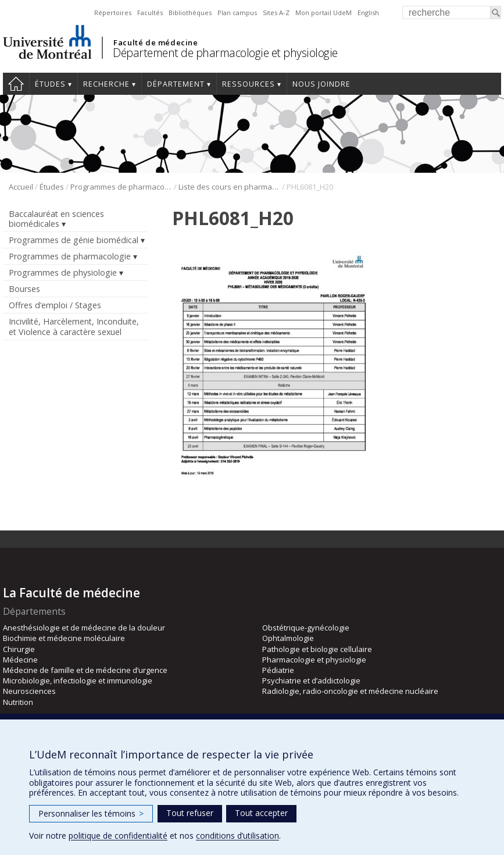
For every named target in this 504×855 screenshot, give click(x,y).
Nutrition (18, 702)
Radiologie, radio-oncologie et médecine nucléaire (350, 691)
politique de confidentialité (118, 836)
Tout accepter (261, 813)
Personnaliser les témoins (91, 813)
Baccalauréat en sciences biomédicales (56, 219)
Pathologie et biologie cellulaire (317, 649)
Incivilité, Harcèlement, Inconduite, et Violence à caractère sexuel (74, 326)
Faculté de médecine (156, 42)
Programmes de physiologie (63, 272)
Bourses (24, 289)
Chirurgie (19, 649)
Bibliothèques (190, 13)
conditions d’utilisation (237, 836)
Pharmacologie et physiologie (314, 660)
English (368, 13)
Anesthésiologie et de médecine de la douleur (84, 628)
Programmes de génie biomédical (74, 240)
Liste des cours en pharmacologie (229, 187)
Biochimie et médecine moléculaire (64, 638)
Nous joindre (321, 84)
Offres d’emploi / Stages (55, 305)
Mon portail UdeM (324, 13)
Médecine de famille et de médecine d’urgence (85, 670)
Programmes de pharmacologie (121, 187)
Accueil (16, 84)
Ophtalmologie (288, 638)
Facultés (150, 13)
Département (176, 84)
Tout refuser (190, 813)
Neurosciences (29, 691)
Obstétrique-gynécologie (306, 628)
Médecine (20, 660)
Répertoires (113, 13)
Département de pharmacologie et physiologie (225, 53)
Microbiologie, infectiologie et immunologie (78, 681)
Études (50, 84)
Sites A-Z (276, 13)
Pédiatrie (278, 670)
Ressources (249, 84)
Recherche (106, 84)
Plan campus (237, 13)
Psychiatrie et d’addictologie (311, 681)
